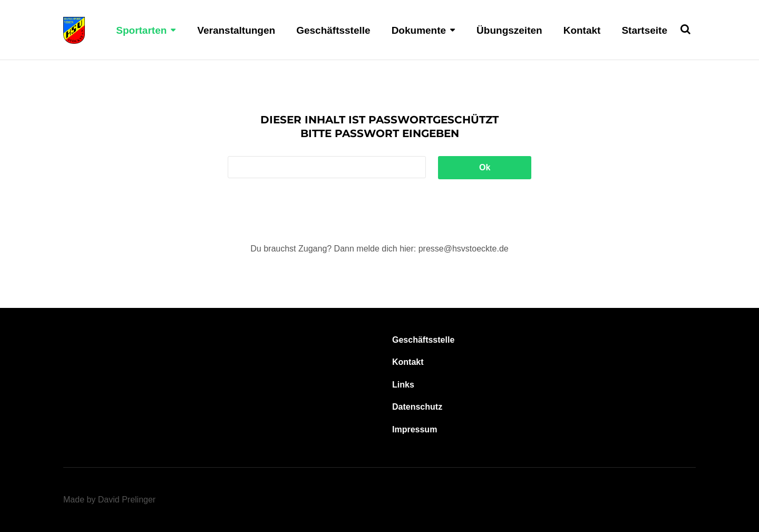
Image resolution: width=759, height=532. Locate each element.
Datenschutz (417, 407)
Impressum (415, 429)
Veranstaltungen (236, 30)
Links (403, 385)
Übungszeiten (509, 30)
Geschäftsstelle (333, 30)
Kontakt (582, 30)
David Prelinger (127, 500)
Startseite (644, 30)
